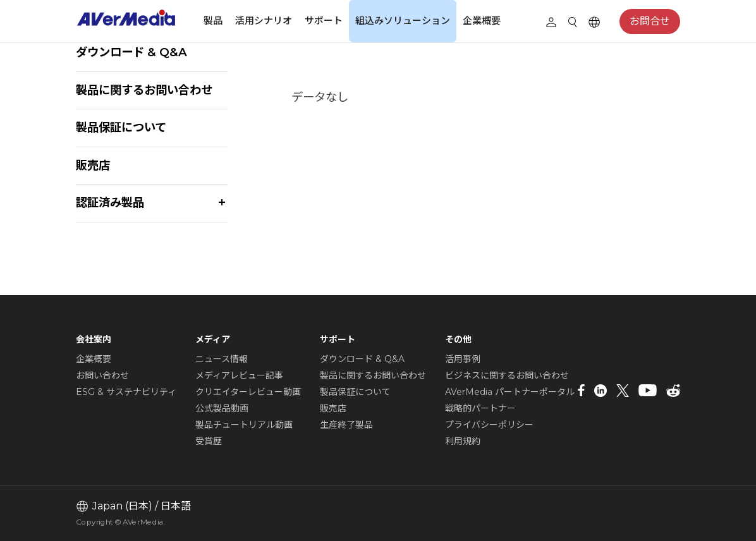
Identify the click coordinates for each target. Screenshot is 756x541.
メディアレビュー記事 (239, 375)
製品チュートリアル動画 (244, 425)
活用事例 (463, 359)
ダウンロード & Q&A (131, 52)
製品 (213, 21)
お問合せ (650, 21)
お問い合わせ (102, 375)
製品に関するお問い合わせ (144, 90)
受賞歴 (209, 441)
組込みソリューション (403, 21)
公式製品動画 (222, 408)
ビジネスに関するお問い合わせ (507, 375)
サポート (324, 21)
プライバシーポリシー (489, 425)
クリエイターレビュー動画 (248, 392)
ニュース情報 (222, 359)
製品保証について (121, 127)
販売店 (93, 165)
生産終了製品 (346, 425)
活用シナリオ (264, 21)
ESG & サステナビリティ (126, 392)
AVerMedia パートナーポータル (510, 392)
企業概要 (482, 21)
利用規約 (463, 441)
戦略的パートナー (480, 408)
